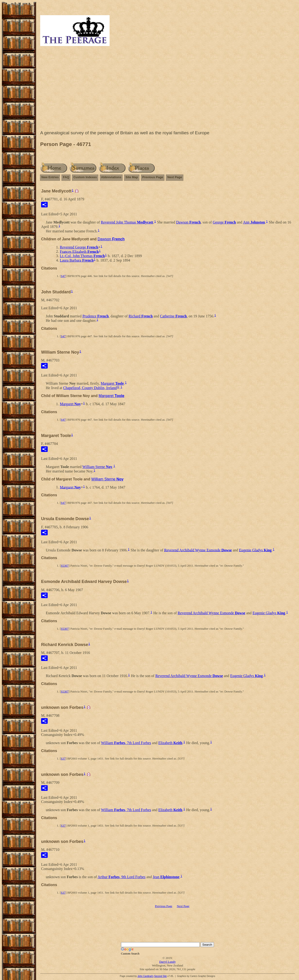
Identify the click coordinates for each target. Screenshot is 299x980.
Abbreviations (111, 177)
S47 (63, 276)
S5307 (65, 566)
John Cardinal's (145, 976)
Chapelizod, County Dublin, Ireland (90, 388)
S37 (63, 758)
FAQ (66, 177)
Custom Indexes (85, 177)
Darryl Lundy (167, 962)
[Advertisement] (167, 89)
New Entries (50, 177)
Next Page (175, 177)
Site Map (132, 177)
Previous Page (153, 177)
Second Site (160, 976)
